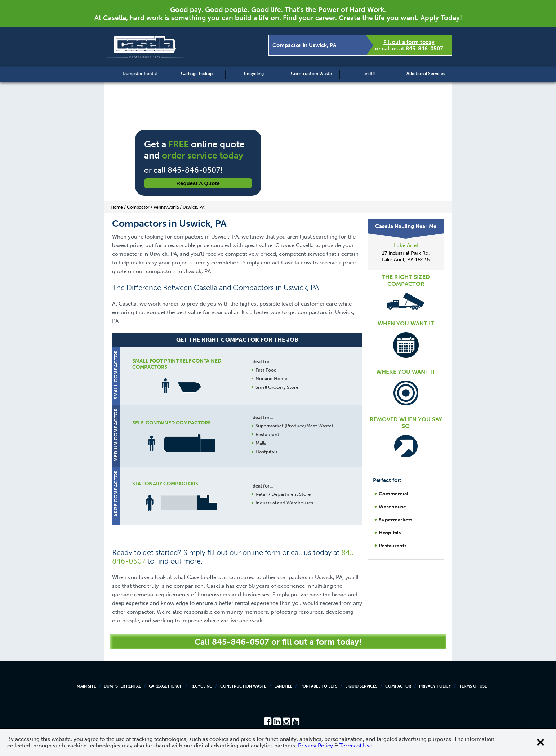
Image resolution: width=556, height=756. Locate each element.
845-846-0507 (424, 49)
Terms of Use (473, 686)
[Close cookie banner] (541, 742)
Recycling (254, 74)
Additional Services (426, 74)
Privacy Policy (435, 686)
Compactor (398, 686)
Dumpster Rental (140, 74)
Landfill (368, 74)
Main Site (86, 686)
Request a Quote (198, 183)
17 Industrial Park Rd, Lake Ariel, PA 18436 (406, 256)
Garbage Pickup (197, 74)
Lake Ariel (406, 245)
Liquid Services (361, 686)
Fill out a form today (409, 42)
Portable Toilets (319, 686)
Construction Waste (311, 74)
